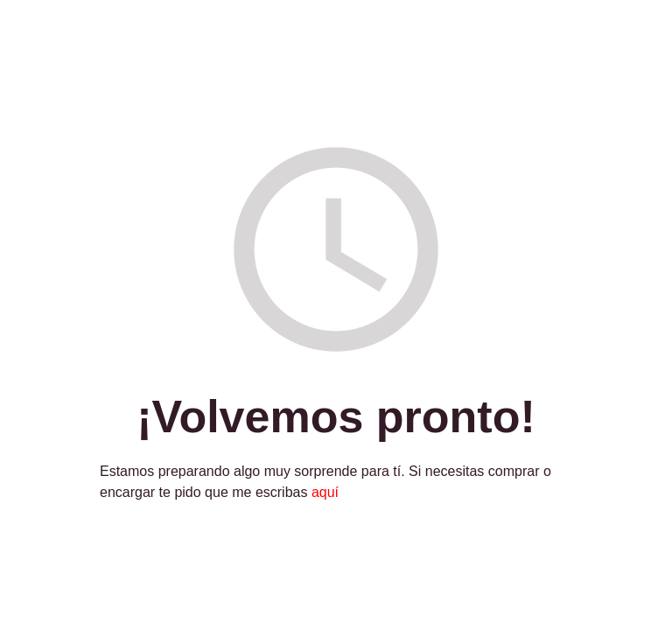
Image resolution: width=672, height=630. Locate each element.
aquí (325, 492)
